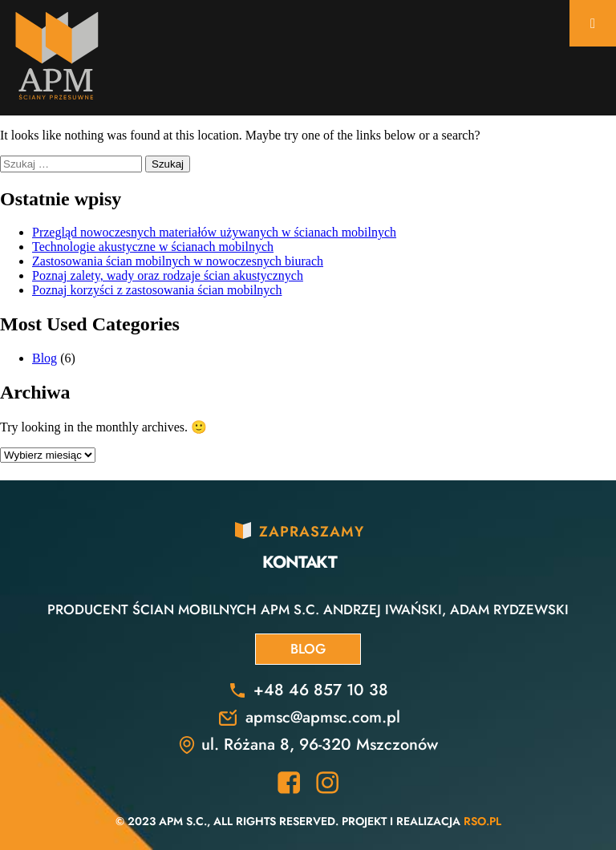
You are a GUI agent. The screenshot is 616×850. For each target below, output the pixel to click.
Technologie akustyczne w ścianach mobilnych (153, 247)
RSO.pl (482, 821)
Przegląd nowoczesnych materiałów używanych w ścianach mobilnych (214, 232)
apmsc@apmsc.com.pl (323, 717)
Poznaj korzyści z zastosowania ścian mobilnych (157, 290)
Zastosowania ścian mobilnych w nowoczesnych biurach (178, 261)
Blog (45, 358)
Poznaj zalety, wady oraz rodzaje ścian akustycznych (168, 275)
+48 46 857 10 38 (321, 690)
